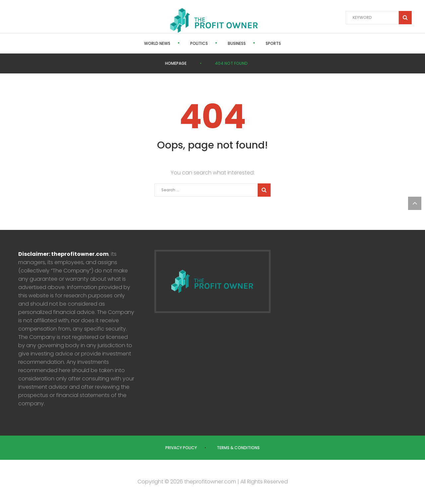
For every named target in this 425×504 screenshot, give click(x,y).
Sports (273, 43)
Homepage (176, 63)
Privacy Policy (181, 448)
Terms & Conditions (238, 448)
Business (237, 43)
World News (157, 43)
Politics (199, 43)
